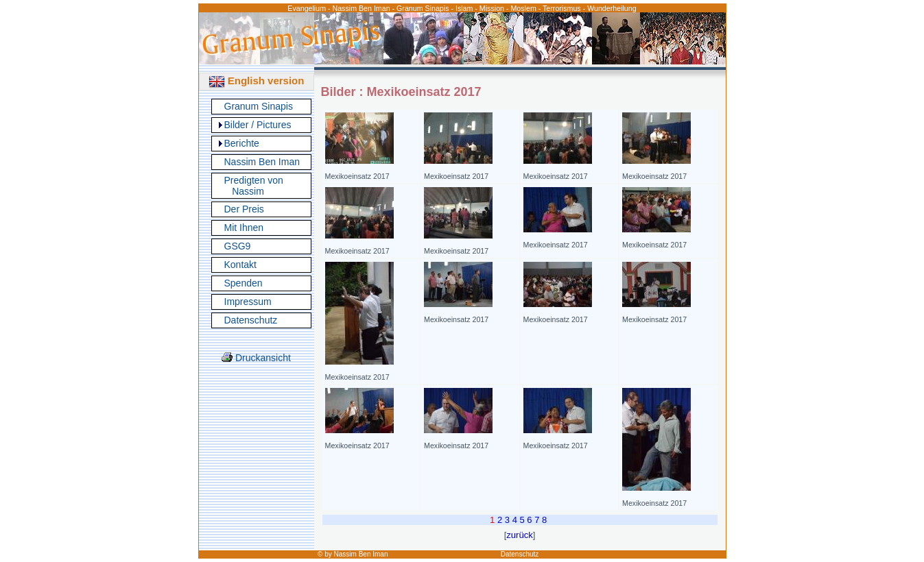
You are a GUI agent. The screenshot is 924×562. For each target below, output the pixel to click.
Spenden (244, 283)
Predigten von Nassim (254, 186)
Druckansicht (256, 358)
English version (257, 81)
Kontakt (240, 265)
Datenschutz (251, 320)
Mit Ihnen (244, 228)
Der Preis (244, 209)
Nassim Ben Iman (262, 162)
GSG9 (238, 246)
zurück (519, 535)
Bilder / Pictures (258, 125)
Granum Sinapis (259, 106)
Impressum (248, 302)
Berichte (242, 143)
